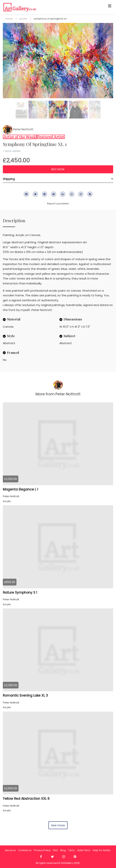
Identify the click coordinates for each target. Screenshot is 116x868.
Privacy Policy (42, 850)
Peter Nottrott (18, 129)
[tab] (58, 179)
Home (9, 19)
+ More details (12, 151)
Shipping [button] (9, 179)
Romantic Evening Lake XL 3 (25, 695)
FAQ (55, 850)
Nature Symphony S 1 (20, 593)
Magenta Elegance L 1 (20, 489)
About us (10, 850)
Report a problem (58, 204)
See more (58, 825)
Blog (63, 850)
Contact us (25, 850)
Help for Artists (102, 850)
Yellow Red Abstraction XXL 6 (26, 799)
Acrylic (23, 19)
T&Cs (72, 850)
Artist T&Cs (84, 850)
